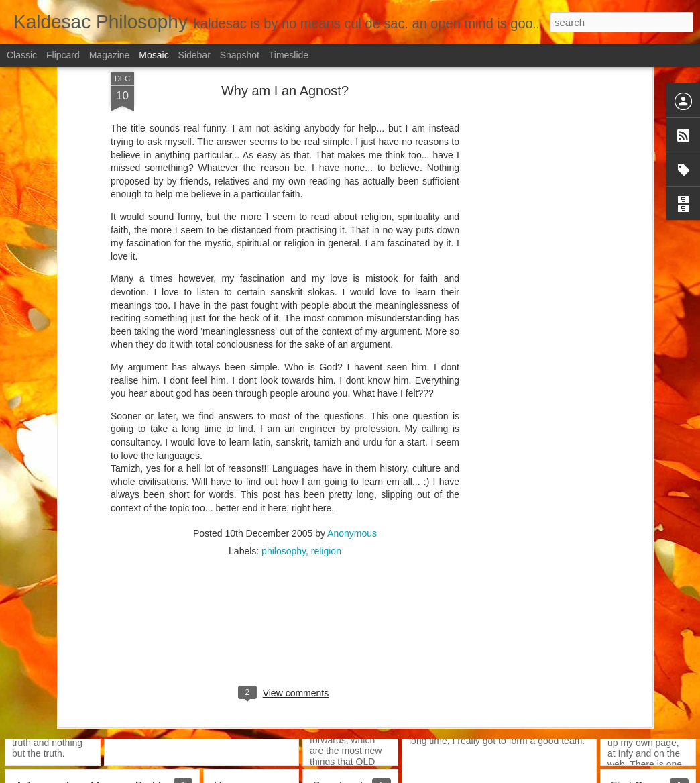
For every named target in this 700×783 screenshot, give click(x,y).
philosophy (284, 319)
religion (326, 319)
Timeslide (289, 55)
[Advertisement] (285, 406)
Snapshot (240, 55)
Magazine (110, 55)
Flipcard (63, 55)
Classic (22, 55)
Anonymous (352, 302)
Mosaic (154, 55)
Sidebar (194, 55)
